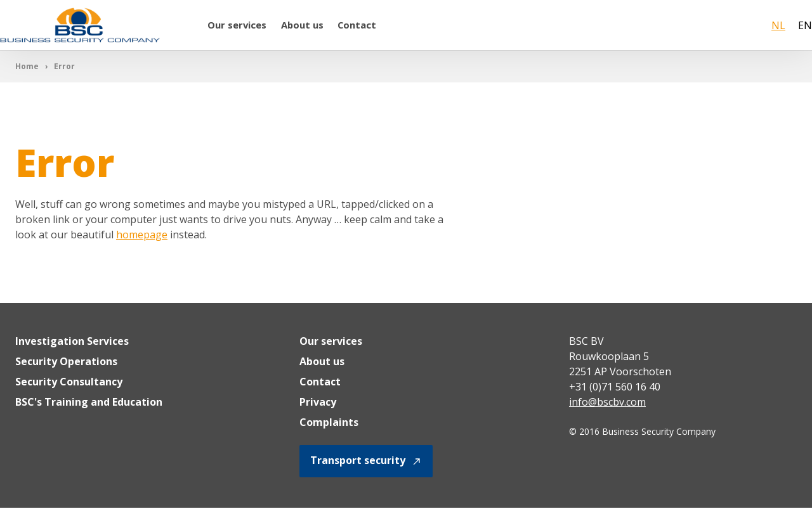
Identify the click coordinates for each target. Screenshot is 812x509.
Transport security (366, 462)
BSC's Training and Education (89, 403)
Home (27, 68)
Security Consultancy (69, 383)
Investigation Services (72, 342)
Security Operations (66, 363)
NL (778, 26)
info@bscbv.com (607, 403)
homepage (142, 236)
